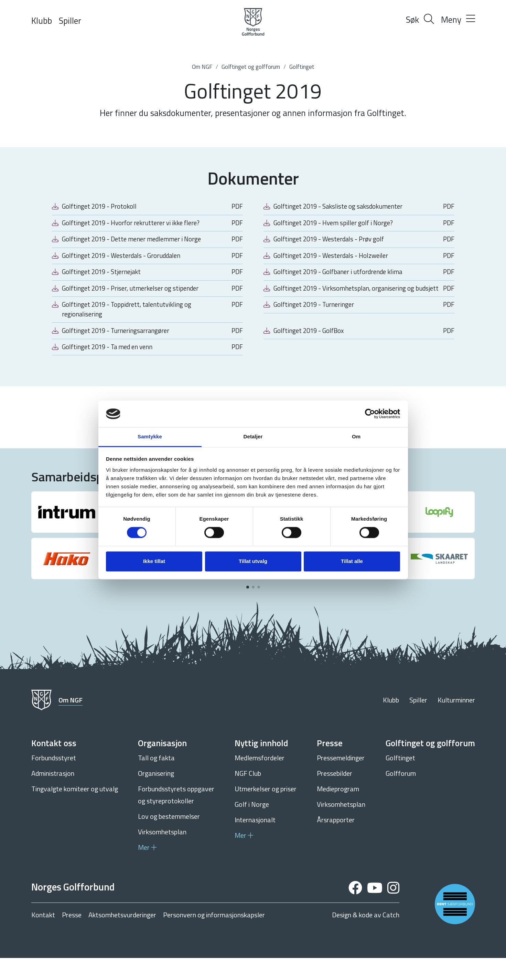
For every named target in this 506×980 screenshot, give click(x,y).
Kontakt (43, 937)
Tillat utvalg (253, 561)
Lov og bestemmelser (169, 838)
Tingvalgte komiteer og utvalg (75, 811)
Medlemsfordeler (260, 780)
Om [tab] (356, 436)
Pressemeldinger (341, 780)
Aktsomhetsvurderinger (122, 937)
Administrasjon (53, 795)
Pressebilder (335, 795)
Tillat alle (352, 561)
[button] (248, 609)
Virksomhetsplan (162, 854)
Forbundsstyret (54, 780)
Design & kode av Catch (366, 937)
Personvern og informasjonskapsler (214, 937)
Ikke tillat (154, 561)
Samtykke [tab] (150, 436)
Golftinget (302, 67)
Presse (72, 937)
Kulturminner (456, 722)
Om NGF (202, 67)
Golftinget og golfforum (251, 67)
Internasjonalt (255, 842)
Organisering (156, 795)
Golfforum (401, 795)
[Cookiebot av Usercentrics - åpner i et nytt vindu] (370, 414)
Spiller (70, 21)
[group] (67, 534)
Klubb (42, 21)
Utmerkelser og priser (266, 811)
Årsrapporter (336, 842)
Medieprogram (338, 811)
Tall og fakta (156, 780)
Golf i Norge (252, 826)
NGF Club (248, 795)
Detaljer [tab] (253, 436)
